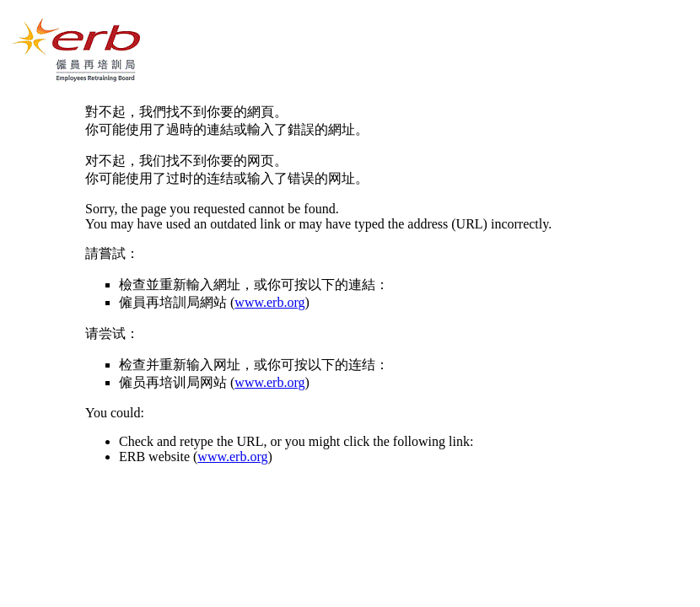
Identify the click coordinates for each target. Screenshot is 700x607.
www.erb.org (269, 302)
